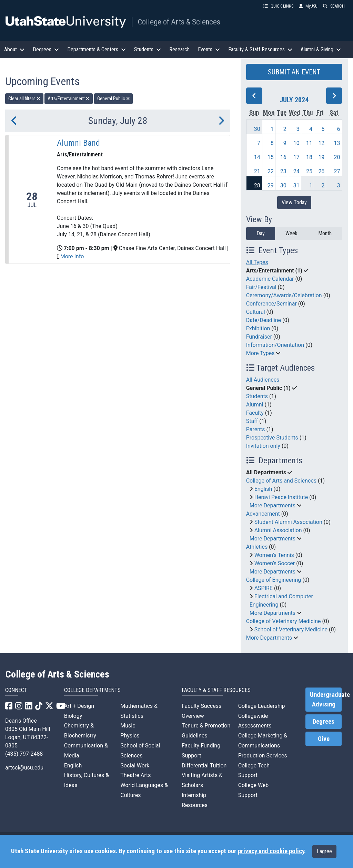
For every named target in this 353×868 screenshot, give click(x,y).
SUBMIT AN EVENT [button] (294, 72)
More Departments (273, 505)
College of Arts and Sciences (281, 481)
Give (324, 739)
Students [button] (148, 49)
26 (321, 171)
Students (257, 396)
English (263, 489)
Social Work (135, 766)
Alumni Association (278, 530)
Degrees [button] (46, 49)
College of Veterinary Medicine (284, 621)
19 (321, 157)
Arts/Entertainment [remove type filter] (69, 99)
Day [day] (261, 233)
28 (257, 185)
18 (309, 157)
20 (337, 157)
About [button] (14, 49)
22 (271, 171)
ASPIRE (264, 588)
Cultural (256, 312)
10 (296, 143)
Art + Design (79, 706)
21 (257, 171)
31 (296, 185)
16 (283, 157)
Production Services (263, 756)
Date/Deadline (264, 320)
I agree (324, 851)
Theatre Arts (135, 775)
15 (271, 157)
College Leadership (262, 706)
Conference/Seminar (271, 304)
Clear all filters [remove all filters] (24, 99)
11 (309, 143)
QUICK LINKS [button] (278, 6)
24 (296, 171)
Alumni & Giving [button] (321, 49)
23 (283, 171)
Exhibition (258, 328)
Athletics (257, 547)
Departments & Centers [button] (97, 49)
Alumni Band (78, 143)
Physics (130, 736)
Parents (256, 429)
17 (296, 157)
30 (257, 129)
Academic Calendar (270, 279)
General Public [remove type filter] (114, 99)
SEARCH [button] (334, 6)
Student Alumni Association (288, 522)
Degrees (324, 722)
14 (257, 157)
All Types (257, 262)
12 (321, 143)
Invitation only (263, 446)
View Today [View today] (294, 202)
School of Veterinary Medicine (291, 629)
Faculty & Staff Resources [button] (260, 49)
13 (337, 143)
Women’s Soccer (275, 563)
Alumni (255, 405)
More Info (72, 256)
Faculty (255, 413)
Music (128, 726)
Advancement (263, 514)
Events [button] (209, 49)
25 (309, 171)
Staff (252, 421)
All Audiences (263, 380)
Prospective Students (272, 438)
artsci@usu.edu (24, 768)
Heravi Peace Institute (281, 497)
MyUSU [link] (308, 6)
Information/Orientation (275, 345)
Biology (73, 716)
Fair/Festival (261, 287)
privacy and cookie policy (271, 851)
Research (179, 49)
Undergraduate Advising (326, 700)
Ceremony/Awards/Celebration (284, 295)
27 (337, 171)
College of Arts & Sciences (179, 22)
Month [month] (325, 233)
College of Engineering (274, 580)
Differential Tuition (204, 766)
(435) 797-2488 (24, 754)
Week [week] (291, 233)
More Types (260, 353)
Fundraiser (259, 337)
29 (271, 185)
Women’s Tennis (274, 555)
